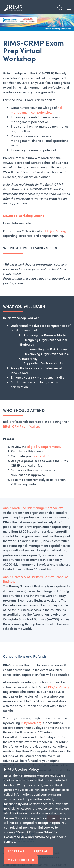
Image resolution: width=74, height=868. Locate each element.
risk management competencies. (37, 110)
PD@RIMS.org (56, 231)
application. (41, 456)
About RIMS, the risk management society (33, 508)
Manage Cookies (21, 860)
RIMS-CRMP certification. (21, 426)
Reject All (41, 851)
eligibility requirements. (44, 446)
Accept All (16, 851)
